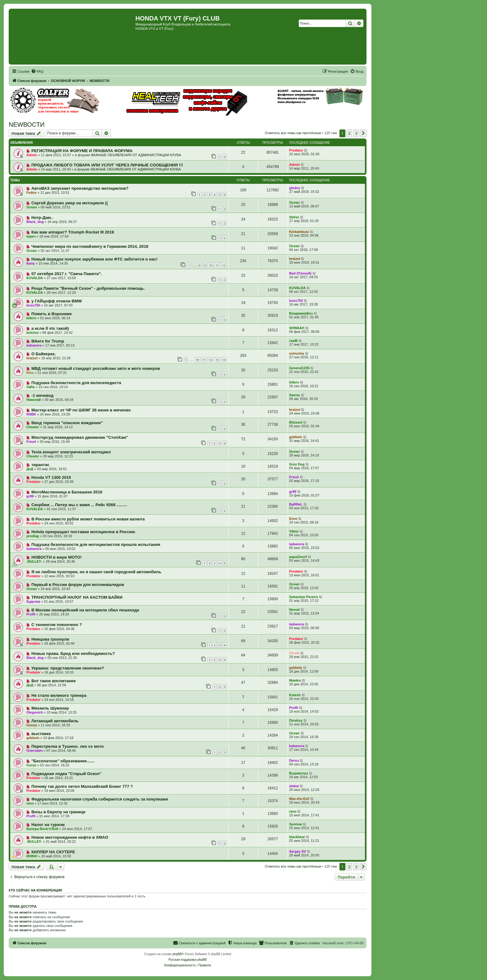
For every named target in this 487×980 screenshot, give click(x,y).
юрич (31, 236)
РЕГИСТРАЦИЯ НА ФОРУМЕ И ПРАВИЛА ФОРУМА (82, 151)
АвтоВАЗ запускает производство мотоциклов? (80, 188)
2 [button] (349, 133)
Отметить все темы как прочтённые (293, 133)
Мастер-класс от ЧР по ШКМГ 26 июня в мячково (81, 410)
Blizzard (296, 422)
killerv (31, 318)
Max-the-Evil (299, 799)
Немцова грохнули (50, 639)
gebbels (296, 437)
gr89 (30, 496)
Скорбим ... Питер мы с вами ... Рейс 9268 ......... (79, 505)
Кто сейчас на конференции (35, 890)
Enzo (293, 519)
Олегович (34, 751)
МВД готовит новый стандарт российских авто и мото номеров (96, 368)
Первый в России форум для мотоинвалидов (78, 585)
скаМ (293, 341)
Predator (296, 150)
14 (224, 360)
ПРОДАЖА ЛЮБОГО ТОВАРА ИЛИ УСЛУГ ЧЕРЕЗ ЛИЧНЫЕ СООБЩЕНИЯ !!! (107, 165)
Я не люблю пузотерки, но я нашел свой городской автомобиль (96, 572)
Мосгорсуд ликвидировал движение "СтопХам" (80, 437)
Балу (31, 263)
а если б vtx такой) (50, 328)
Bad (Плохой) (300, 273)
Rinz (30, 373)
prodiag (33, 536)
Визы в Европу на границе (58, 812)
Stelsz (294, 217)
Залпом (296, 824)
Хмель (295, 395)
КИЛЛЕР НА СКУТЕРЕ (53, 852)
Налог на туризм (48, 825)
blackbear (297, 837)
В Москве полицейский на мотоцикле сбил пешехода (85, 610)
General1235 (299, 368)
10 (211, 265)
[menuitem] (37, 71)
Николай (34, 400)
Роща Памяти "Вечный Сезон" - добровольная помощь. (88, 288)
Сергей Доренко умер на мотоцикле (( (70, 203)
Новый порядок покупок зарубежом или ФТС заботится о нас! (94, 259)
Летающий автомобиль (55, 721)
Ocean (32, 207)
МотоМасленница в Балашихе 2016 (67, 492)
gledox (295, 188)
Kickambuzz (299, 232)
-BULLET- (34, 561)
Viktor (294, 531)
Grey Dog (297, 464)
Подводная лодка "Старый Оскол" (66, 774)
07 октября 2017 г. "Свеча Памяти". (67, 274)
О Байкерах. (44, 354)
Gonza (32, 725)
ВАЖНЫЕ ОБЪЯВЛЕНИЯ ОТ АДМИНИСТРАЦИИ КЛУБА (136, 155)
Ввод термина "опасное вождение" (67, 423)
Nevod (294, 610)
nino (30, 803)
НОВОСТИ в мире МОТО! (57, 557)
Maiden (295, 680)
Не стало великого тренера (59, 695)
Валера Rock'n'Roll (42, 829)
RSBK (31, 414)
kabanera (34, 345)
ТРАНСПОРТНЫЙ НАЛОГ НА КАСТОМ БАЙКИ (77, 597)
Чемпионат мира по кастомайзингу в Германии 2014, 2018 (90, 246)
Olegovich (35, 712)
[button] (363, 133)
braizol (295, 259)
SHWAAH (297, 328)
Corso (31, 765)
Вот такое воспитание (54, 681)
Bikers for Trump (48, 341)
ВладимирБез (301, 313)
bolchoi (32, 333)
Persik (294, 653)
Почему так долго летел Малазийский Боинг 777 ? (82, 786)
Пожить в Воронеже (52, 314)
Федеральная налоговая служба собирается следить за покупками (100, 799)
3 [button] (356, 133)
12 (224, 265)
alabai (294, 786)
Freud (31, 442)
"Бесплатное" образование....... (63, 761)
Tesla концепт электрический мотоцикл (71, 452)
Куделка (33, 601)
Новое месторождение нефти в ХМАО (70, 837)
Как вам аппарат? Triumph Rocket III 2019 (73, 232)
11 (217, 265)
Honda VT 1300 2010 (51, 477)
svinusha (297, 353)
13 (217, 360)
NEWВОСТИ (27, 125)
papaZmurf (298, 557)
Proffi (31, 614)
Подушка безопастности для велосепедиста (76, 383)
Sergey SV (298, 851)
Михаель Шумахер (50, 708)
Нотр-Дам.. (42, 218)
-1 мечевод (42, 395)
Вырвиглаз (299, 773)
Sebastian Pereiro (304, 597)
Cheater (33, 427)
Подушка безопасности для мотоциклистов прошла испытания (96, 544)
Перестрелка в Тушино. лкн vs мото (68, 746)
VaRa (31, 387)
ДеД (30, 469)
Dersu (294, 760)
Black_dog (35, 222)
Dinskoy (296, 720)
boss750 (33, 305)
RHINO (32, 856)
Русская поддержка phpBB (187, 960)
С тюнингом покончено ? (57, 625)
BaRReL (296, 504)
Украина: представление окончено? (68, 668)
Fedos (31, 193)
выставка (41, 734)
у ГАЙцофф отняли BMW (57, 301)
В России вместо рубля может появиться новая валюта (88, 519)
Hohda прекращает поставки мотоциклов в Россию (83, 532)
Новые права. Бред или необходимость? (73, 653)
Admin (32, 155)
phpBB (177, 954)
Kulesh (295, 695)
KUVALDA (35, 278)
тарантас (40, 465)
